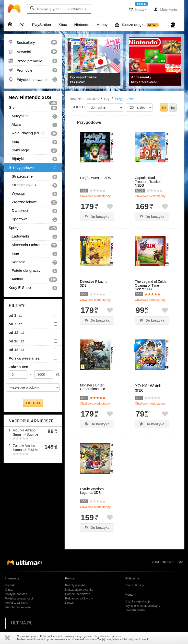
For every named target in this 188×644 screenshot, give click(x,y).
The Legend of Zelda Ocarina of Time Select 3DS (151, 285)
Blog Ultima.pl (135, 585)
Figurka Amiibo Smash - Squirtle (25, 432)
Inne (33, 142)
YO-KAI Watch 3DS (148, 388)
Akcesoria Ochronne (33, 245)
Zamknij (7, 638)
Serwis (70, 603)
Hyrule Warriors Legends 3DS (92, 491)
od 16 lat (16, 341)
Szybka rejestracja (138, 601)
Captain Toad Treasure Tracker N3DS (148, 182)
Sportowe (33, 219)
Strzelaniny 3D (33, 185)
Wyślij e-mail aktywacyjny (143, 606)
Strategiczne (33, 177)
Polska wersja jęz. (25, 358)
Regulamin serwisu (18, 607)
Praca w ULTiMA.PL (19, 603)
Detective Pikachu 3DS (94, 283)
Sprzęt (33, 228)
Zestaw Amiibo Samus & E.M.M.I (26, 448)
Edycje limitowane (33, 79)
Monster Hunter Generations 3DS (93, 387)
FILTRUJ (33, 403)
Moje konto (165, 9)
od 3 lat (15, 315)
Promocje (33, 70)
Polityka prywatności (19, 599)
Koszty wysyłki (75, 585)
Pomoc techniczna (78, 594)
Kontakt (10, 585)
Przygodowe (33, 168)
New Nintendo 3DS (33, 99)
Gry (33, 108)
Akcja (33, 125)
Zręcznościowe (33, 202)
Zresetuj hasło (135, 610)
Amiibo (33, 279)
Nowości (33, 52)
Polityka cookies (16, 594)
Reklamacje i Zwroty (79, 599)
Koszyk (138, 9)
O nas (9, 590)
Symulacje (33, 150)
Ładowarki (33, 237)
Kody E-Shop (33, 288)
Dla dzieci (33, 211)
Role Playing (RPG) (33, 133)
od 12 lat (16, 333)
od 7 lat (15, 324)
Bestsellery (33, 42)
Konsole (33, 262)
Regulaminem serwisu (108, 636)
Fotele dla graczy (33, 271)
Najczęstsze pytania (79, 590)
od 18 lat (16, 350)
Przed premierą (33, 61)
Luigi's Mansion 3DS (95, 178)
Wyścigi (33, 194)
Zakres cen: (19, 367)
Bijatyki (33, 159)
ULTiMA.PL (22, 623)
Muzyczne (33, 116)
